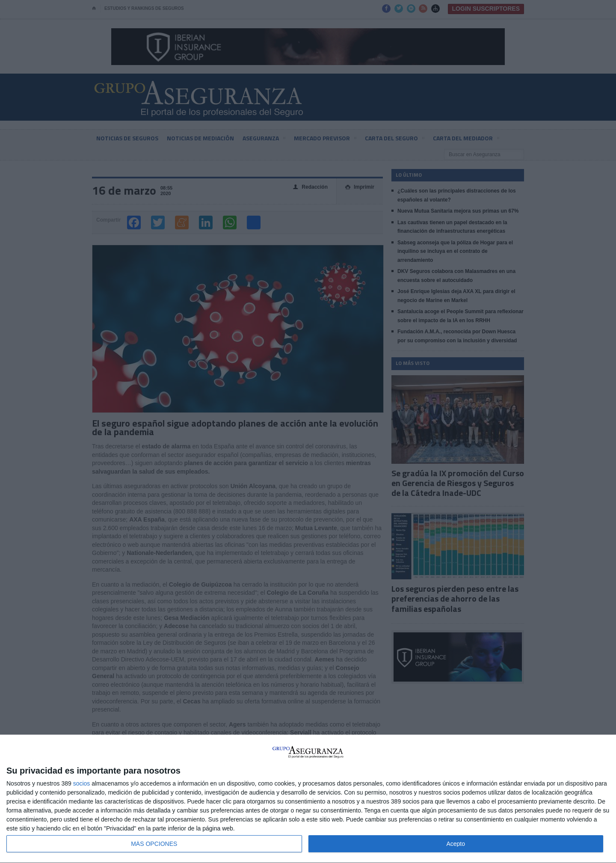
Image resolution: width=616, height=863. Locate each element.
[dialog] (308, 799)
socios (82, 783)
